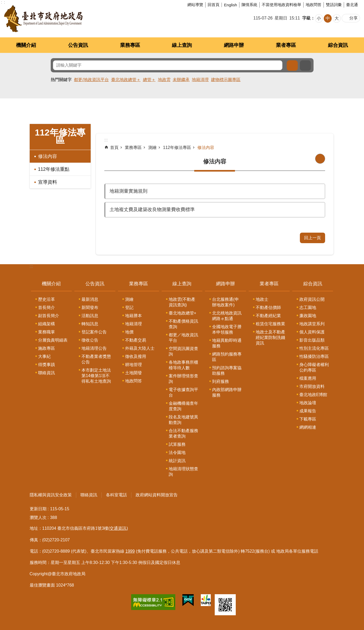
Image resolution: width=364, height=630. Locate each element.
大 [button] (337, 18)
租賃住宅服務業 (270, 324)
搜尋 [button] (292, 66)
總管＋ (149, 80)
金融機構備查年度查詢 (183, 406)
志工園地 (308, 307)
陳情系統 (249, 5)
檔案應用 (308, 378)
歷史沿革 (47, 299)
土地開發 (134, 373)
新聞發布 (90, 307)
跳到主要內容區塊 (3, 3)
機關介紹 (26, 45)
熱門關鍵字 (61, 80)
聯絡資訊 (47, 373)
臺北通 (352, 5)
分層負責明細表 (53, 340)
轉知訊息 (90, 324)
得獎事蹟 (47, 365)
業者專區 (286, 45)
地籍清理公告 (94, 348)
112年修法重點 (54, 169)
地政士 (262, 299)
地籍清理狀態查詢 (183, 472)
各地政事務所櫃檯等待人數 (183, 365)
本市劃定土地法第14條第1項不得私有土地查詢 (96, 376)
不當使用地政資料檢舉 (281, 5)
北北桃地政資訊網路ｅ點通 (227, 316)
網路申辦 (234, 45)
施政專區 (47, 348)
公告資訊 (78, 45)
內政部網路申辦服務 (227, 392)
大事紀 (44, 356)
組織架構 (47, 324)
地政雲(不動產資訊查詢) (182, 302)
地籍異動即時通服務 (227, 343)
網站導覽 (195, 5)
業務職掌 (47, 332)
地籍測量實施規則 (129, 191)
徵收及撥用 (136, 356)
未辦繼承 (181, 80)
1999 (130, 551)
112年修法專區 (60, 136)
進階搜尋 (305, 66)
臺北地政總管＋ (126, 80)
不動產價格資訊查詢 (183, 324)
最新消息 (90, 299)
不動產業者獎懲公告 (96, 359)
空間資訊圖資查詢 (183, 351)
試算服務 (177, 444)
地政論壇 (308, 403)
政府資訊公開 (312, 299)
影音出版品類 (312, 340)
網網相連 (308, 427)
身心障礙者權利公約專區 (314, 367)
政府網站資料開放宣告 (157, 495)
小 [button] (319, 18)
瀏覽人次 (38, 517)
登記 (129, 307)
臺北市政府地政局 (43, 19)
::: (31, 266)
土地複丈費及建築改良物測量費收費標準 (152, 209)
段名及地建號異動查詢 (183, 420)
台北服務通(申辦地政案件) (225, 302)
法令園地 (177, 452)
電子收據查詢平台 (183, 392)
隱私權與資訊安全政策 (51, 495)
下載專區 (308, 419)
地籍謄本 (134, 316)
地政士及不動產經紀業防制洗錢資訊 (270, 337)
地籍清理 (200, 80)
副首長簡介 (49, 316)
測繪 (152, 147)
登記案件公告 (94, 332)
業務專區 (130, 45)
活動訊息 (90, 316)
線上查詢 (182, 45)
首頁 (114, 147)
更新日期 (38, 509)
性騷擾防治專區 (314, 356)
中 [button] (328, 18)
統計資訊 (177, 461)
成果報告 (308, 411)
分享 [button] (353, 18)
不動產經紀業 (268, 316)
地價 (129, 332)
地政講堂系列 (312, 324)
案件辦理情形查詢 (183, 379)
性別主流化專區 (314, 348)
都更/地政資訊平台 (91, 80)
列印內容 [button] (320, 159)
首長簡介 (47, 307)
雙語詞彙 (334, 5)
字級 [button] (306, 18)
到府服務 (221, 381)
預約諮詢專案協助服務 (227, 371)
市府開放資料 (312, 386)
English (230, 5)
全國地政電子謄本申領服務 (227, 329)
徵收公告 (90, 340)
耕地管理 (134, 365)
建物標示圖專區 (226, 80)
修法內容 (48, 156)
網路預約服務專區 (227, 357)
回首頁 (214, 5)
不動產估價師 (268, 307)
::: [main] (106, 140)
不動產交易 (136, 340)
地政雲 (164, 80)
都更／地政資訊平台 (183, 338)
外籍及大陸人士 (140, 348)
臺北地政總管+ (183, 313)
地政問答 (314, 5)
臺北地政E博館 (313, 395)
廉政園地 (308, 316)
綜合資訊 (338, 45)
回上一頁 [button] (312, 238)
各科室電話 (116, 495)
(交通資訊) (118, 528)
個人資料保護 (312, 332)
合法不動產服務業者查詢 (183, 433)
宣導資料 (48, 182)
